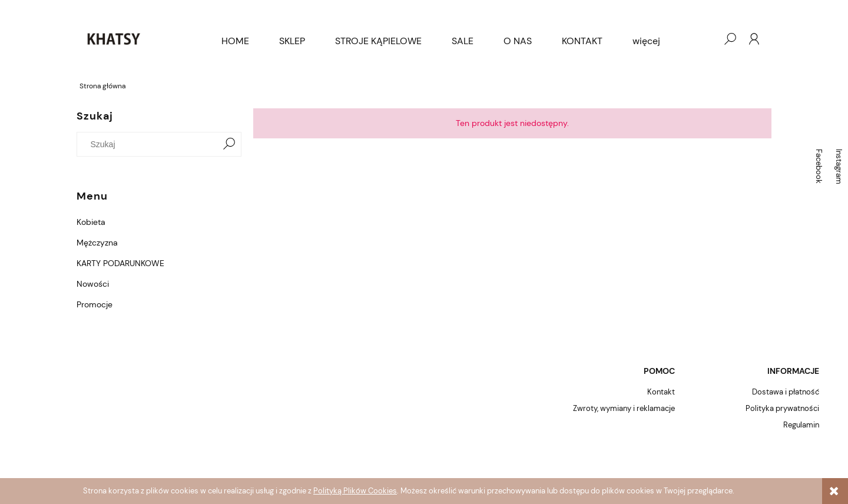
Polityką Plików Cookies (355, 491)
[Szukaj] (229, 144)
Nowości (93, 284)
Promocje (95, 304)
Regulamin (801, 425)
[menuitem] (235, 41)
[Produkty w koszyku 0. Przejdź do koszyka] (706, 39)
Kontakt (661, 392)
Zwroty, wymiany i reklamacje (624, 408)
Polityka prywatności (782, 408)
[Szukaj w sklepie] (150, 144)
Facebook (819, 166)
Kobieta (91, 222)
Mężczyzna (97, 243)
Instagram (839, 167)
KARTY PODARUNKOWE (120, 263)
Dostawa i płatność (786, 392)
